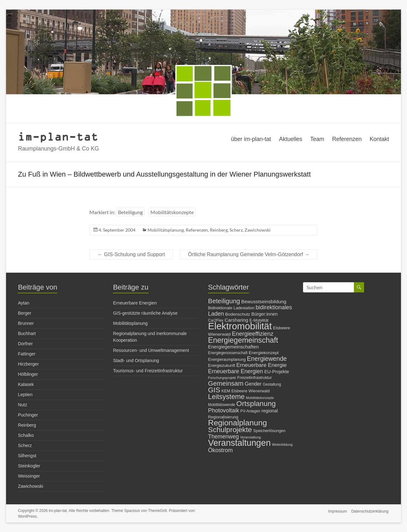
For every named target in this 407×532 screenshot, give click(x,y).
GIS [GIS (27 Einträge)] (214, 390)
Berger (24, 313)
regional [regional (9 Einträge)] (269, 411)
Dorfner (25, 344)
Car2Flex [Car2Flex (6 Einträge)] (216, 320)
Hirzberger (28, 364)
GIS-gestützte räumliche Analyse (145, 313)
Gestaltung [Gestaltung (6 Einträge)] (272, 384)
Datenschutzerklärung (371, 511)
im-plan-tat (58, 136)
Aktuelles (290, 139)
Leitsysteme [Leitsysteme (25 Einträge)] (226, 397)
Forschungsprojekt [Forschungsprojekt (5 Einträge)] (222, 378)
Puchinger (28, 415)
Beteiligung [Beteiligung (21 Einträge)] (224, 301)
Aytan (24, 303)
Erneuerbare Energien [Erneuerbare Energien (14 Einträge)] (235, 371)
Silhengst (27, 456)
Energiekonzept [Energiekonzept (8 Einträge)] (264, 353)
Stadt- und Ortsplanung (136, 360)
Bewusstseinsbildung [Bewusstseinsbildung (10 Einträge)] (264, 301)
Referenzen (347, 139)
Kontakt (379, 139)
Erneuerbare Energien (135, 303)
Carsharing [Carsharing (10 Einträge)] (236, 320)
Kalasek (26, 384)
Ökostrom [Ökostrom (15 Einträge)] (220, 450)
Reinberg (219, 230)
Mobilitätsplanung (166, 230)
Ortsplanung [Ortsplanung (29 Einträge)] (256, 403)
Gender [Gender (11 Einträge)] (253, 384)
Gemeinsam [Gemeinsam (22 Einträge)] (226, 383)
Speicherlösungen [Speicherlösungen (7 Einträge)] (269, 431)
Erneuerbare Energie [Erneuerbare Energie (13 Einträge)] (261, 365)
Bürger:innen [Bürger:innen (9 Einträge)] (265, 314)
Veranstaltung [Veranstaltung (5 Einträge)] (250, 437)
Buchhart (27, 333)
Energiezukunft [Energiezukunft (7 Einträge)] (221, 365)
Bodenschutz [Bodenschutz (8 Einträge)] (238, 314)
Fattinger (27, 354)
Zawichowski (258, 230)
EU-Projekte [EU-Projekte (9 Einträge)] (277, 372)
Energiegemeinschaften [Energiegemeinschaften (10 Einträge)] (233, 347)
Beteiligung (130, 212)
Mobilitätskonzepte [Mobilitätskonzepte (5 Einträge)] (260, 398)
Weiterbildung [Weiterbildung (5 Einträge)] (282, 444)
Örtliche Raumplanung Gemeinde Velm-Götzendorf (249, 254)
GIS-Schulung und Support (131, 254)
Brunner (26, 323)
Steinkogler (29, 466)
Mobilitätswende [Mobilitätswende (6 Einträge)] (221, 405)
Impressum (337, 511)
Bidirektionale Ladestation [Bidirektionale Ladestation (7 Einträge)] (231, 308)
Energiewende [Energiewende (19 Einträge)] (267, 359)
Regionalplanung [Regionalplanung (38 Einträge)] (237, 423)
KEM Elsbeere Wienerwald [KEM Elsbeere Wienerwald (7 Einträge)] (246, 391)
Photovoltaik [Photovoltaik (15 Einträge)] (224, 410)
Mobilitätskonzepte (172, 212)
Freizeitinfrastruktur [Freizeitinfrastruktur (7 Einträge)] (255, 378)
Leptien (25, 395)
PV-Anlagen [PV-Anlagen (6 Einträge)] (250, 411)
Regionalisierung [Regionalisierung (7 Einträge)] (223, 417)
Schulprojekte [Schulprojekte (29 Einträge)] (230, 430)
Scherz (236, 230)
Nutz (22, 405)
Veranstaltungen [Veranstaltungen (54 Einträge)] (239, 443)
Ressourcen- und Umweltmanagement (151, 350)
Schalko (26, 435)
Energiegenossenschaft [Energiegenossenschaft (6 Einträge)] (228, 353)
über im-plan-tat (251, 139)
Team (317, 139)
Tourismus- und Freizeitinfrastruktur (148, 371)
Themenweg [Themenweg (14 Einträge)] (223, 437)
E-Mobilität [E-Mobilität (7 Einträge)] (259, 320)
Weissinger (29, 476)
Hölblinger (28, 374)
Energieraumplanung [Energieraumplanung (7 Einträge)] (227, 359)
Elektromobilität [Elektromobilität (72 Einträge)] (240, 326)
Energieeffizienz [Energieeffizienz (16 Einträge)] (253, 334)
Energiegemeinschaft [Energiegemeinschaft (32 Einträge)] (243, 340)
